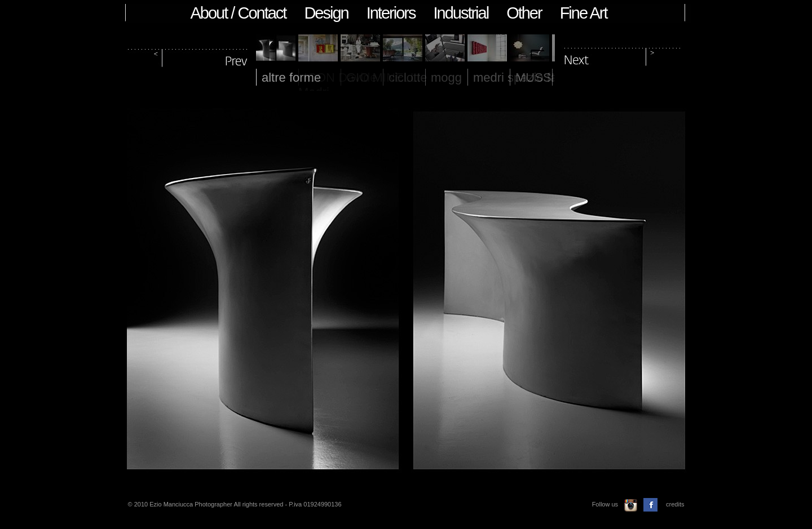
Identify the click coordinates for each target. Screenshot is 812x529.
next (623, 55)
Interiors (391, 13)
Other (524, 13)
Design (326, 13)
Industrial (461, 13)
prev (188, 55)
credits (675, 504)
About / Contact (239, 13)
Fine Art (584, 13)
